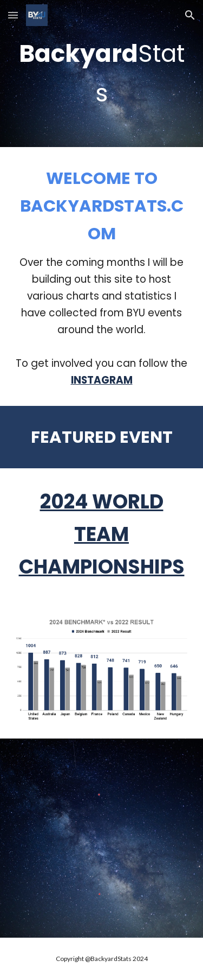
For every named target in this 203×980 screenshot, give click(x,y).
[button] (13, 15)
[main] (102, 74)
